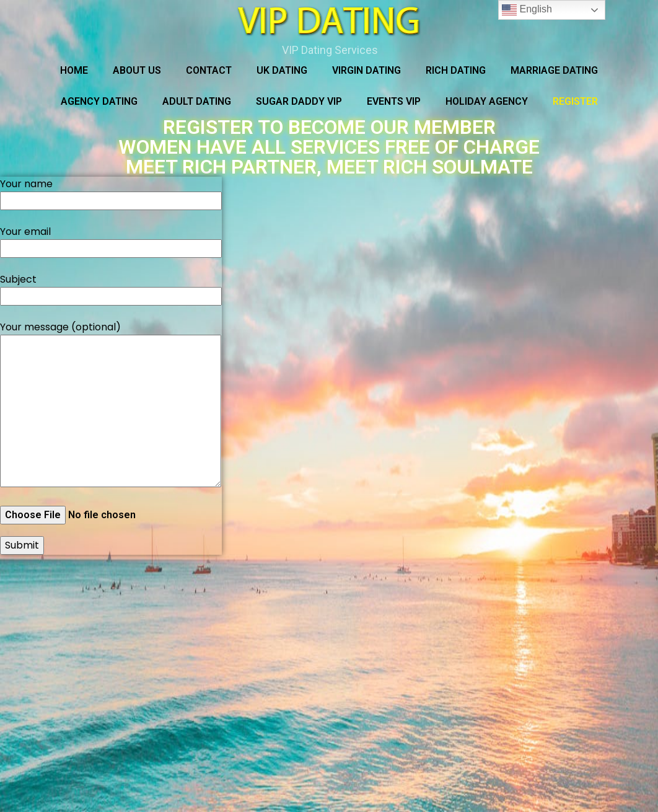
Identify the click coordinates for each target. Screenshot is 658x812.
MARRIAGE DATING (554, 70)
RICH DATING (456, 70)
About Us (137, 70)
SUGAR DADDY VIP (299, 101)
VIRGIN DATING (366, 70)
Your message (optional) (111, 405)
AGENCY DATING (99, 101)
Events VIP (394, 101)
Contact (209, 70)
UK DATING (282, 70)
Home (74, 70)
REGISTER (575, 101)
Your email (111, 240)
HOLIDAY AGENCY (487, 101)
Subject (111, 288)
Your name (111, 192)
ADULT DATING (197, 101)
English (527, 10)
